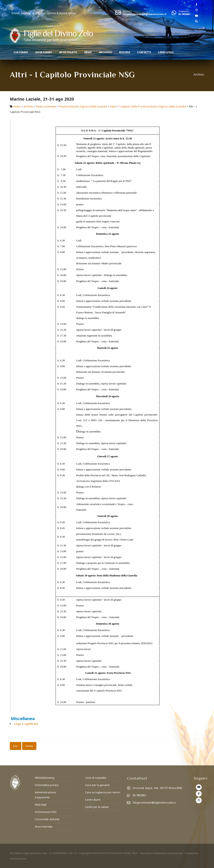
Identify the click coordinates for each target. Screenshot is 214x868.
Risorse (125, 52)
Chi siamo (21, 52)
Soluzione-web (18, 859)
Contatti (144, 52)
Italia (113, 106)
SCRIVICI (127, 11)
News (88, 52)
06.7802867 (184, 14)
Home (17, 106)
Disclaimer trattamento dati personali (161, 853)
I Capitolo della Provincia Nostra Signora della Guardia (152, 106)
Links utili (166, 52)
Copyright (84, 853)
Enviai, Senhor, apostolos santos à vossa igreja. (65, 13)
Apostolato (68, 52)
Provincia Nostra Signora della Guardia (83, 106)
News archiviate (46, 106)
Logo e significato (26, 724)
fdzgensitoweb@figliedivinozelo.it (145, 14)
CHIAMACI (184, 11)
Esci (16, 746)
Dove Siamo (44, 52)
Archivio (105, 52)
